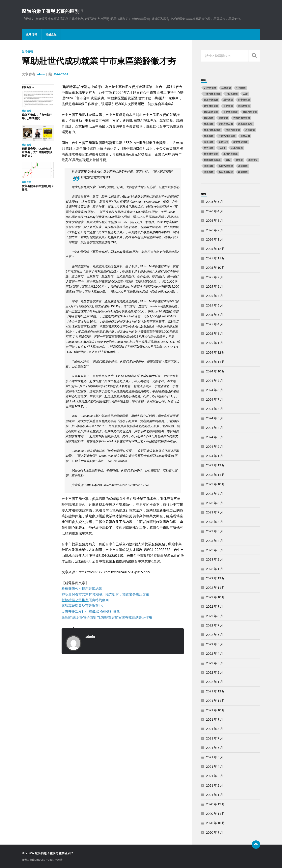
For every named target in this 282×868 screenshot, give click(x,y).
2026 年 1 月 (214, 240)
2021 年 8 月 (214, 729)
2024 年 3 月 (214, 437)
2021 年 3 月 (214, 776)
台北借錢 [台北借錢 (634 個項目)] (228, 106)
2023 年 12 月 (215, 465)
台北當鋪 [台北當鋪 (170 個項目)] (223, 118)
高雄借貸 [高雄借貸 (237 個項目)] (253, 160)
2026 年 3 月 (214, 221)
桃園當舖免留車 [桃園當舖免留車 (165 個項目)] (212, 160)
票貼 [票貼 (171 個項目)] (228, 160)
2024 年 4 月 (214, 428)
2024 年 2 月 (214, 447)
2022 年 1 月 (214, 682)
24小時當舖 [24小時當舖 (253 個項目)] (210, 88)
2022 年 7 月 (214, 626)
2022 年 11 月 (215, 588)
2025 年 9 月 (214, 277)
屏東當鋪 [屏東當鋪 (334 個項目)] (209, 136)
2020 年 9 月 (214, 833)
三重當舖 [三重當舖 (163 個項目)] (226, 88)
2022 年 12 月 (215, 579)
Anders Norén (46, 860)
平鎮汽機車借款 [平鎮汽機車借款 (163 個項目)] (227, 136)
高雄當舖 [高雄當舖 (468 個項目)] (243, 166)
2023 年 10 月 (215, 484)
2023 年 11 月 (215, 475)
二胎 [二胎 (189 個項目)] (245, 94)
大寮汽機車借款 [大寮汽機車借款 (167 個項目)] (242, 118)
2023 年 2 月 (214, 560)
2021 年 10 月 (215, 710)
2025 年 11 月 (215, 259)
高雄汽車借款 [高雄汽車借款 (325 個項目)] (226, 166)
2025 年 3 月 (214, 334)
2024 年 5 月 (214, 418)
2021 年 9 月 (214, 720)
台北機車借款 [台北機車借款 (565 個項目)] (231, 112)
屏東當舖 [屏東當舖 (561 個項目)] (250, 130)
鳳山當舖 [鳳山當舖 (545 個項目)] (243, 172)
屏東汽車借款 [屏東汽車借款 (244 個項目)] (233, 130)
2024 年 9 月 (214, 381)
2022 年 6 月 (214, 635)
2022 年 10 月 (215, 597)
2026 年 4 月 (214, 211)
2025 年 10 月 (215, 268)
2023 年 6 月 (214, 522)
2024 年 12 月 (215, 353)
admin (41, 74)
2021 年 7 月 (214, 739)
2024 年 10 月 (215, 372)
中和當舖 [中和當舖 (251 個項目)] (241, 88)
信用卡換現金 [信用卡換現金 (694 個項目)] (211, 100)
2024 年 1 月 (214, 456)
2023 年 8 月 (214, 503)
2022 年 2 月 (214, 673)
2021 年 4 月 (214, 767)
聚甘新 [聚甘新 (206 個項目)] (239, 160)
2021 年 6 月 (214, 748)
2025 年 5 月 (214, 315)
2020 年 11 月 (215, 814)
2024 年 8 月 (214, 390)
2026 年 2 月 (214, 230)
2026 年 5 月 (214, 202)
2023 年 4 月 (214, 541)
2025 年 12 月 (215, 249)
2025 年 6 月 (214, 306)
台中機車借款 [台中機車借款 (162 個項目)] (211, 106)
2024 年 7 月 (214, 400)
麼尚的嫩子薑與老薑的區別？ (58, 11)
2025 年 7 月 (214, 296)
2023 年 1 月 (214, 569)
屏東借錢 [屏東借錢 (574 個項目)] (209, 124)
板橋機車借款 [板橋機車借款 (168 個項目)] (211, 154)
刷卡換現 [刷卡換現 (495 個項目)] (228, 100)
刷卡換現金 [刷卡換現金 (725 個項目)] (244, 100)
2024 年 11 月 (215, 362)
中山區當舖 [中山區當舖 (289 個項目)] (232, 94)
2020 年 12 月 (215, 804)
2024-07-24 (62, 74)
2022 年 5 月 (214, 644)
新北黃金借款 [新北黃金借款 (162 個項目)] (240, 142)
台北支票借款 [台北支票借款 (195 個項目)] (211, 112)
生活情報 (32, 35)
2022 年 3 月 (214, 663)
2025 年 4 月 (214, 324)
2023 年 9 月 (214, 494)
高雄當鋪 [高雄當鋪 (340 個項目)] (209, 172)
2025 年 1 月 (214, 343)
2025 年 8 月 (214, 287)
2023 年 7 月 (214, 513)
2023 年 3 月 (214, 550)
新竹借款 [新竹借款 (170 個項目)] (209, 148)
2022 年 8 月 (214, 616)
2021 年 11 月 (215, 701)
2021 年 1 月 (214, 795)
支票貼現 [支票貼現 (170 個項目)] (223, 142)
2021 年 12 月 (215, 692)
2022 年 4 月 (214, 654)
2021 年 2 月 (214, 786)
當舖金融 (51, 35)
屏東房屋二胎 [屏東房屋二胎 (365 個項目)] (226, 124)
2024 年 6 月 (214, 409)
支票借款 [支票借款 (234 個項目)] (209, 142)
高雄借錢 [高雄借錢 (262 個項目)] (209, 166)
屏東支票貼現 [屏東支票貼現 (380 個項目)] (245, 124)
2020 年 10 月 (215, 823)
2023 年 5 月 (214, 531)
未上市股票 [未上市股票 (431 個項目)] (237, 148)
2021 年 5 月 (214, 757)
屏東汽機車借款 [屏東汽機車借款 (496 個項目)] (212, 130)
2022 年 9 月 (214, 607)
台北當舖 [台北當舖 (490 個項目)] (209, 118)
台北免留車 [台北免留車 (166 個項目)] (244, 106)
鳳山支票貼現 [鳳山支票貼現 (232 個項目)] (226, 172)
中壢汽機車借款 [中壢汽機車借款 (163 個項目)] (212, 94)
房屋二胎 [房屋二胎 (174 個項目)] (245, 136)
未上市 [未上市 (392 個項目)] (222, 148)
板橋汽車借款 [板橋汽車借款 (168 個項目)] (231, 154)
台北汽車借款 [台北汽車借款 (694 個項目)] (250, 112)
